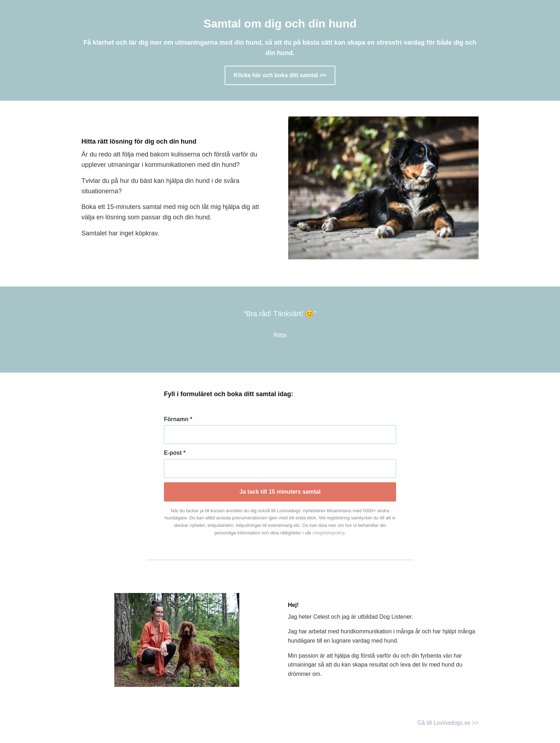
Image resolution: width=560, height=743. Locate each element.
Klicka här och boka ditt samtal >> (280, 75)
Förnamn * (178, 419)
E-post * (175, 453)
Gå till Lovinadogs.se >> (448, 723)
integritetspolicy (328, 533)
